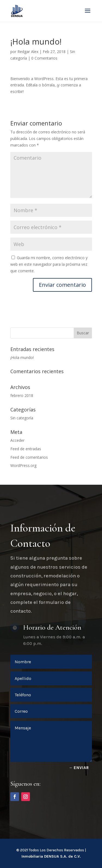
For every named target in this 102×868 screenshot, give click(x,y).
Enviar (81, 768)
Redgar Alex (28, 52)
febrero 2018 (22, 395)
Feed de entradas (26, 449)
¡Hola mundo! (22, 357)
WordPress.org (23, 465)
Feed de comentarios (29, 457)
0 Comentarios (44, 58)
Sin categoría (22, 418)
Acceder (17, 440)
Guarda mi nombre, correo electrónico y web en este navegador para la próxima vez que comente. (49, 264)
